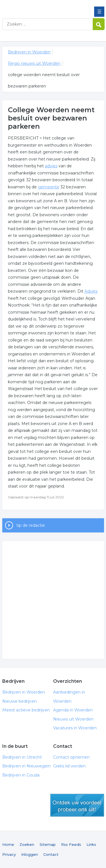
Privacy (9, 854)
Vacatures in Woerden (75, 728)
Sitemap (48, 844)
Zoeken (27, 844)
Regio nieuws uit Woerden (34, 63)
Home (8, 844)
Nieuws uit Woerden (73, 719)
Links (91, 844)
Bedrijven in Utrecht (22, 757)
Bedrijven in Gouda (21, 775)
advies (51, 166)
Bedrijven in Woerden (43, 7)
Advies (91, 291)
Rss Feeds (71, 844)
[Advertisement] (53, 600)
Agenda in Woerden (73, 710)
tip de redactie (31, 525)
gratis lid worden (77, 805)
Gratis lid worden (69, 766)
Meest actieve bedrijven (26, 710)
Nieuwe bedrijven (20, 701)
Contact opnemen (71, 757)
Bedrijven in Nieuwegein (26, 766)
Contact (51, 854)
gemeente (49, 187)
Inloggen (30, 854)
